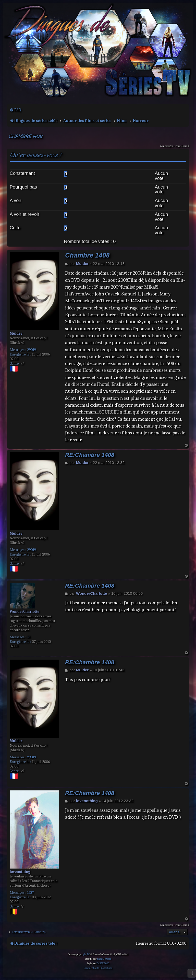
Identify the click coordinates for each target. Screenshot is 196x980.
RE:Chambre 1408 (90, 455)
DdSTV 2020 (103, 963)
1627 (30, 892)
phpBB (87, 954)
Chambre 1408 (25, 137)
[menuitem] (15, 110)
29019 (32, 350)
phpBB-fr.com (104, 959)
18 (29, 637)
